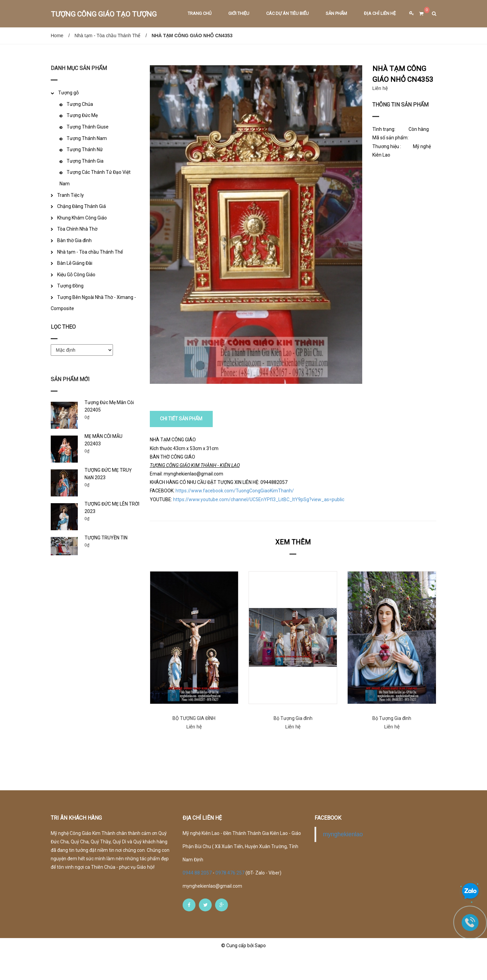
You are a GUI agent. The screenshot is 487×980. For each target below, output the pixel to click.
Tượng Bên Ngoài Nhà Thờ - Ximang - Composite (93, 303)
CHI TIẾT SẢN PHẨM (181, 446)
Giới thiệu (239, 13)
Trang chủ (200, 13)
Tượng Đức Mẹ (82, 115)
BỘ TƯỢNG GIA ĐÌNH (194, 745)
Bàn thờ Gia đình (74, 240)
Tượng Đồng (70, 286)
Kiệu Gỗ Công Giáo (76, 275)
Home (57, 36)
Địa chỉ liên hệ (380, 13)
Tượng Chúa (80, 104)
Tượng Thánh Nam (87, 138)
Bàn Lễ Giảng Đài (75, 263)
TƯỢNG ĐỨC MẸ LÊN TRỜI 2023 (112, 508)
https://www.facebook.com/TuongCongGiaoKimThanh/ (235, 518)
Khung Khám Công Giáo (82, 218)
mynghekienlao (343, 861)
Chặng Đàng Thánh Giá (82, 206)
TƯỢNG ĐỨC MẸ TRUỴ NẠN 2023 (108, 474)
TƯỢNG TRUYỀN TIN (106, 538)
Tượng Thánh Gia (85, 161)
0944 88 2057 (198, 900)
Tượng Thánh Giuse (88, 127)
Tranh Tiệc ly (71, 195)
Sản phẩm (336, 13)
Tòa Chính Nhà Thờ (77, 229)
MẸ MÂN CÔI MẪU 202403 (103, 440)
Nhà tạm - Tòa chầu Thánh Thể (107, 36)
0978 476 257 (230, 900)
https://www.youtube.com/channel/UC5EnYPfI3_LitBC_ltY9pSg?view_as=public (259, 526)
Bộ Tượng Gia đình (293, 745)
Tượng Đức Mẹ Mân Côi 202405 (109, 406)
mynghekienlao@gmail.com (212, 913)
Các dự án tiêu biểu (287, 13)
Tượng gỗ (68, 93)
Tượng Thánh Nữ (85, 149)
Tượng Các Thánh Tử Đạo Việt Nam (95, 178)
